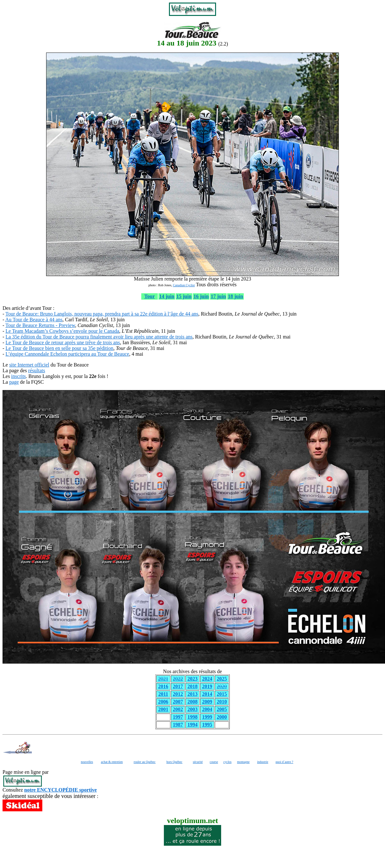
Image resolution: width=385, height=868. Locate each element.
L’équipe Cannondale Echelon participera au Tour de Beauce (67, 354)
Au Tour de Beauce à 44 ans (34, 320)
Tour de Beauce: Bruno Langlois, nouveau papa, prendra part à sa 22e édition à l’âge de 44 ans (102, 314)
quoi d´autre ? (284, 762)
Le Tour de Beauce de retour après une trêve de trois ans (63, 342)
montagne (243, 762)
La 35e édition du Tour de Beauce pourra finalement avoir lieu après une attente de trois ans (99, 337)
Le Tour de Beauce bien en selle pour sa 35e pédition (59, 348)
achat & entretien (112, 762)
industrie (263, 762)
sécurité (198, 762)
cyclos (227, 762)
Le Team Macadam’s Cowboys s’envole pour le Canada (62, 331)
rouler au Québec (145, 762)
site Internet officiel (29, 365)
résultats (36, 370)
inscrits (18, 376)
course (214, 762)
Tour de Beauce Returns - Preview (40, 325)
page (14, 382)
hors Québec (174, 762)
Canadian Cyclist (184, 285)
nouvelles (87, 762)
